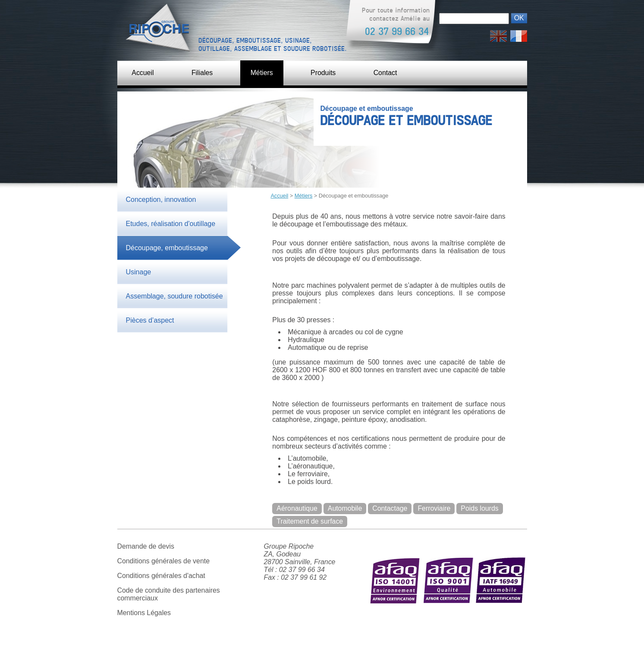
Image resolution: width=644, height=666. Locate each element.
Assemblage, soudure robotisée (174, 297)
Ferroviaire (435, 510)
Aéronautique (297, 510)
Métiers (263, 73)
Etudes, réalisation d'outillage (171, 224)
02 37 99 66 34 (397, 32)
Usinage (139, 272)
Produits (325, 73)
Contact (387, 73)
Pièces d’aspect (150, 321)
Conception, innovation (161, 200)
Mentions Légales (144, 614)
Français (519, 34)
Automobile (346, 510)
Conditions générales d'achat (162, 577)
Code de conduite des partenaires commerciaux (169, 596)
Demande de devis (146, 548)
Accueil (143, 73)
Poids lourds (296, 523)
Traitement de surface (359, 523)
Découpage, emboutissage (167, 248)
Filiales (203, 73)
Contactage (391, 510)
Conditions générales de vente (164, 563)
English (498, 34)
